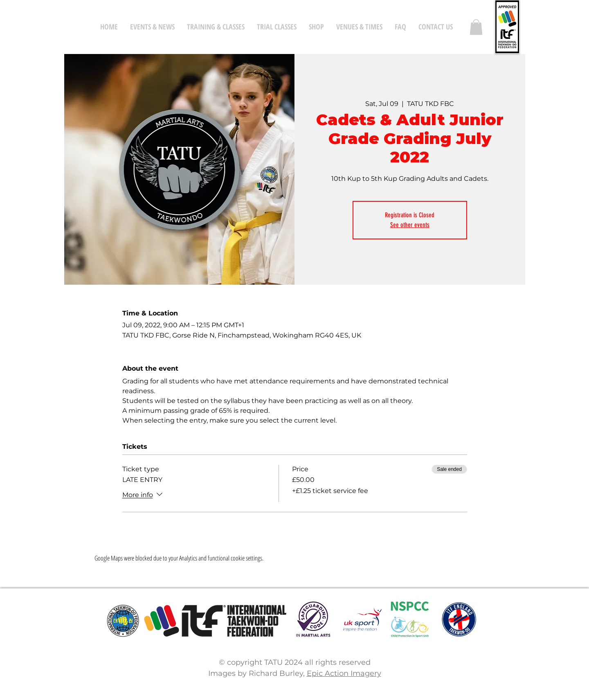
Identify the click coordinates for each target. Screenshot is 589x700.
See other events (410, 225)
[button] (476, 27)
